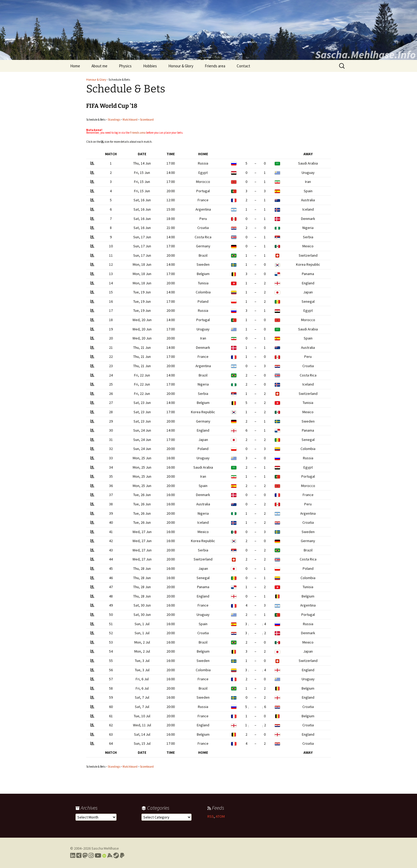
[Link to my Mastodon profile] (85, 855)
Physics (125, 66)
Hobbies (150, 66)
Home (75, 66)
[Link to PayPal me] (122, 855)
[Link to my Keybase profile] (110, 855)
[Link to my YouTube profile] (98, 855)
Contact (243, 66)
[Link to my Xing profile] (79, 855)
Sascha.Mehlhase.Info (365, 55)
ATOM (220, 816)
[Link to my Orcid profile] (104, 855)
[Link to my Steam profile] (116, 855)
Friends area (215, 66)
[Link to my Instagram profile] (91, 855)
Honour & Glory (181, 66)
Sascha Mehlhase (105, 848)
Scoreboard (147, 120)
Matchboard (130, 120)
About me (99, 66)
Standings (114, 120)
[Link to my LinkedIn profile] (73, 855)
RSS (211, 816)
